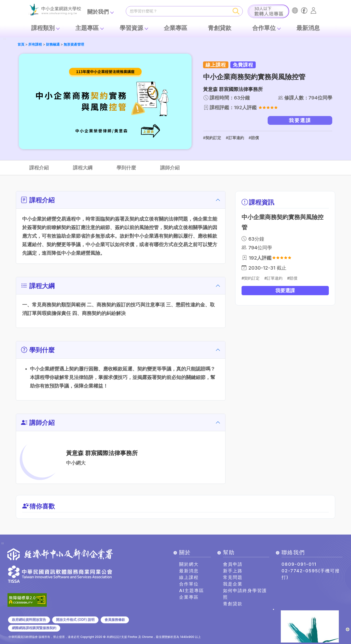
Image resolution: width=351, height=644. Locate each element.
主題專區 (87, 28)
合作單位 (264, 28)
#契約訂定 (212, 138)
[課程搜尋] (178, 11)
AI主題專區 (192, 590)
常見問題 (233, 577)
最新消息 (308, 28)
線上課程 (189, 577)
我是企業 (233, 584)
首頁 (21, 44)
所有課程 (35, 44)
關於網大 (189, 564)
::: (5, 39)
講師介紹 (170, 168)
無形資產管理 (74, 44)
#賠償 (254, 138)
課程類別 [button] (43, 28)
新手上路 (233, 571)
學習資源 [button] (131, 28)
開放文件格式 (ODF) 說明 (75, 620)
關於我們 (98, 12)
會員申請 (233, 564)
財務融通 (53, 44)
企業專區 (175, 28)
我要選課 (300, 120)
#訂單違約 (235, 138)
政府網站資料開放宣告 (29, 620)
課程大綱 (83, 168)
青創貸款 (220, 28)
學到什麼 (126, 168)
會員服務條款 (115, 620)
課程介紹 (39, 168)
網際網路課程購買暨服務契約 (34, 628)
